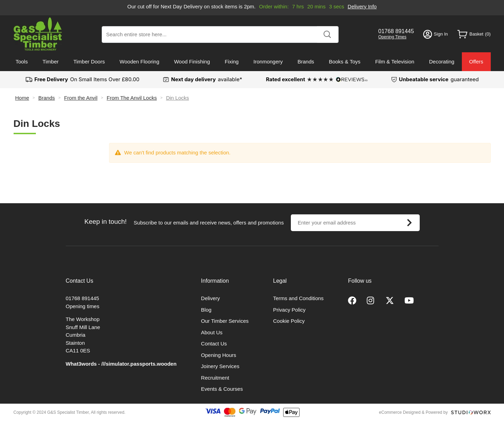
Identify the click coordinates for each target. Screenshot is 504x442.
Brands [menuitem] (306, 62)
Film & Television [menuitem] (395, 62)
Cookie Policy (289, 321)
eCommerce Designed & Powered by (413, 412)
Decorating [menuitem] (442, 62)
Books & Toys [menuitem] (345, 62)
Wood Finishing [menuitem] (192, 62)
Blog (206, 310)
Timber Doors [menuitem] (89, 62)
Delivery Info (362, 6)
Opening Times (392, 37)
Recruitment (215, 378)
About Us (212, 332)
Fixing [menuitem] (232, 62)
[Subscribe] (410, 223)
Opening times (83, 306)
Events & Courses (222, 389)
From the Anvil (81, 98)
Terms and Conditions (298, 298)
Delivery (210, 298)
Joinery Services (220, 366)
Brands (47, 98)
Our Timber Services (225, 321)
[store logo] (38, 34)
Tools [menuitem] (22, 62)
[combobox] (220, 35)
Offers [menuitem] (476, 62)
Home (22, 98)
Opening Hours (219, 355)
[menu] (252, 62)
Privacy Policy (289, 310)
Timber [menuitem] (51, 62)
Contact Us (214, 344)
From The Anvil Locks (132, 98)
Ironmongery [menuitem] (268, 62)
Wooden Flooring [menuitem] (139, 62)
